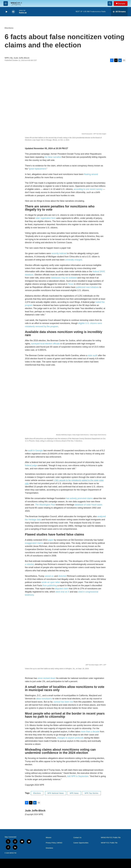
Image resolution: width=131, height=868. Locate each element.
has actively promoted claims (79, 498)
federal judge (31, 465)
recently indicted (59, 253)
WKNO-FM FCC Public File (111, 838)
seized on (49, 576)
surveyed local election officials (46, 344)
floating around (91, 174)
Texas (71, 284)
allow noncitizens (44, 699)
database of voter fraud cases (89, 505)
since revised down (47, 678)
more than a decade (90, 732)
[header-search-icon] (110, 3)
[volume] (13, 12)
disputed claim (62, 589)
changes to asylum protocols (70, 738)
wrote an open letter (51, 582)
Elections (9, 28)
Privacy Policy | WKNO (54, 843)
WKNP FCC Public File (109, 843)
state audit (93, 355)
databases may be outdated (64, 278)
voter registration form (46, 218)
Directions (49, 848)
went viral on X (62, 592)
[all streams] (119, 12)
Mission (49, 838)
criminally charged (74, 260)
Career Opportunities (81, 843)
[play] (6, 12)
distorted (62, 576)
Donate (122, 4)
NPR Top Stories (91, 793)
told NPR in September (78, 776)
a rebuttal (29, 564)
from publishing (50, 585)
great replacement (38, 169)
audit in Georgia (35, 451)
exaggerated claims (34, 543)
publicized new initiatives (87, 287)
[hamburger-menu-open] (6, 3)
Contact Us (77, 838)
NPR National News (56, 793)
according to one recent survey (88, 189)
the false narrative (53, 157)
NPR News (74, 793)
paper (51, 540)
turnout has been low (63, 702)
